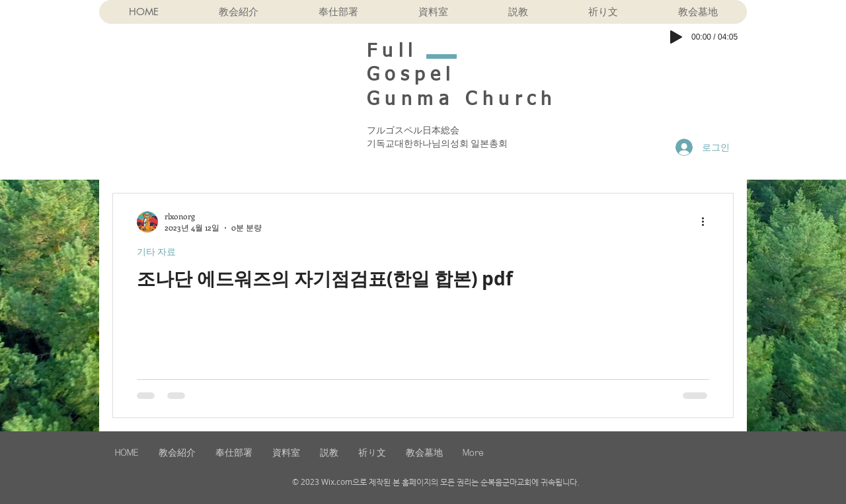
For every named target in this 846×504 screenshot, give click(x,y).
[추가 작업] (707, 222)
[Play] (676, 37)
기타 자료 (156, 251)
